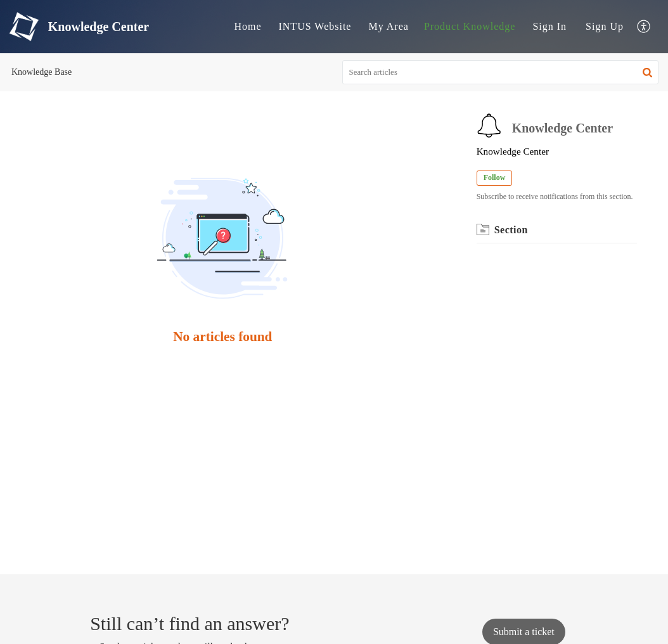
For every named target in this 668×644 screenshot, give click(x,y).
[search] (501, 72)
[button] (647, 72)
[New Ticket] (524, 632)
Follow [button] (495, 177)
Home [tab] (247, 26)
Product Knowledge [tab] (470, 26)
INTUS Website (315, 26)
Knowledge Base (42, 72)
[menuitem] (549, 27)
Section (511, 230)
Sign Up (605, 26)
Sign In (549, 26)
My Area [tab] (388, 26)
